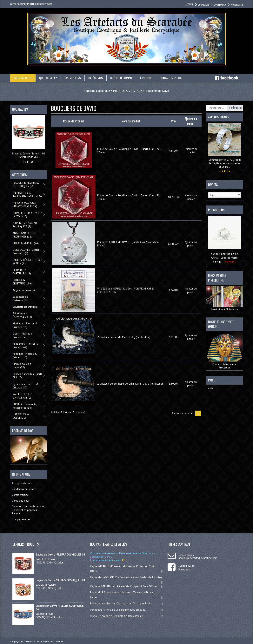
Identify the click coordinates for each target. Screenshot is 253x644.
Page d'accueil (23, 78)
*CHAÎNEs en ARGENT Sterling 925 (25, 225)
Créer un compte (122, 78)
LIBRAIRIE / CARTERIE (22, 272)
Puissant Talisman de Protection (224, 351)
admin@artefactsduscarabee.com (198, 558)
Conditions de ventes (24, 489)
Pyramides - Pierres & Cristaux (26, 386)
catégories (96, 78)
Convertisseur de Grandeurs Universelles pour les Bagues (28, 510)
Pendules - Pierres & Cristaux (25, 355)
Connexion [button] (203, 5)
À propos (146, 78)
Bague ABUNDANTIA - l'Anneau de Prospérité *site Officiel (127, 586)
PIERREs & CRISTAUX (128, 91)
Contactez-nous (171, 78)
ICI (123, 560)
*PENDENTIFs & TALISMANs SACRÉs (28, 194)
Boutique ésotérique (97, 91)
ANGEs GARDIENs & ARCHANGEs (24, 235)
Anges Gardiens (24, 290)
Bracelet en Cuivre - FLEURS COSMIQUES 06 (60, 608)
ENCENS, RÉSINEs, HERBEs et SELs (28, 262)
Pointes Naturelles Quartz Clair (27, 376)
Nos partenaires (21, 519)
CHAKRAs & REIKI (26, 243)
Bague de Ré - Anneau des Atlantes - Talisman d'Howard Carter (127, 595)
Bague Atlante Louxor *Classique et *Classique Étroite (127, 603)
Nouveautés (20, 109)
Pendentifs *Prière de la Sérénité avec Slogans (127, 610)
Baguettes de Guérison (20, 298)
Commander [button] (220, 5)
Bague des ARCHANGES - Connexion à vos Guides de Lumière (127, 579)
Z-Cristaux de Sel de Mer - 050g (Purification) (124, 337)
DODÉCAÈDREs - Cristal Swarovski (26, 251)
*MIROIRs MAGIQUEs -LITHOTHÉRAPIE (25, 205)
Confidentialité (20, 495)
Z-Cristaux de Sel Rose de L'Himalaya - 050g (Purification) (131, 384)
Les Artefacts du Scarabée (50, 641)
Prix (174, 121)
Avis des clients (219, 117)
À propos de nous (22, 483)
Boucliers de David (157, 91)
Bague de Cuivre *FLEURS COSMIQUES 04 (60, 580)
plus (61, 563)
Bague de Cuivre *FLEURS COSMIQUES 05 (60, 555)
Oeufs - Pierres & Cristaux (23, 335)
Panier (212, 380)
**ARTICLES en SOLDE (21, 416)
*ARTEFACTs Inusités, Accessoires (25, 406)
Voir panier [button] (237, 5)
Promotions (73, 78)
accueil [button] (189, 4)
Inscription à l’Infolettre (224, 298)
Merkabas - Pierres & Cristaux (25, 325)
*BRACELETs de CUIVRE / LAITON (27, 215)
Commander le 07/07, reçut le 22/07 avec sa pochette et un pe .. (225, 163)
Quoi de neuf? (48, 78)
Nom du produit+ (132, 121)
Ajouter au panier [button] (192, 151)
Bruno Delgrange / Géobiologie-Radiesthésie (127, 616)
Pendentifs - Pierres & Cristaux (26, 345)
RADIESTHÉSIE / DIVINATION (22, 396)
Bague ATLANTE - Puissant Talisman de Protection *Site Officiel (127, 569)
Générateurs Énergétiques (22, 315)
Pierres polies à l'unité (22, 366)
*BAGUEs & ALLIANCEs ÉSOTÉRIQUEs (26, 184)
